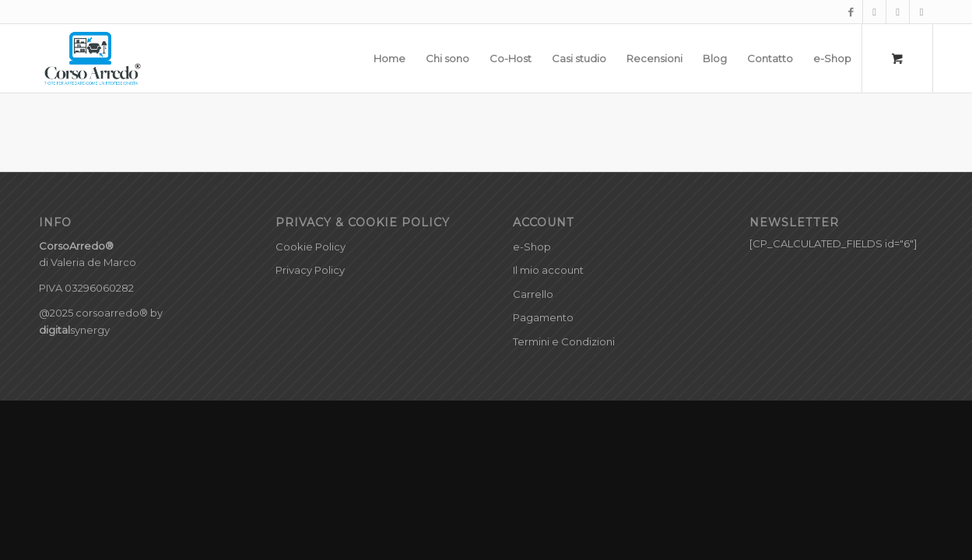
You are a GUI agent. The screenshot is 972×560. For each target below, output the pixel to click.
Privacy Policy (310, 270)
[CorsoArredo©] (93, 58)
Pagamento (543, 317)
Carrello (533, 294)
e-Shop (532, 247)
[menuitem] (390, 58)
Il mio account (548, 270)
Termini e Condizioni (564, 341)
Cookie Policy (311, 247)
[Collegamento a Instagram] (874, 12)
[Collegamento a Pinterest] (898, 12)
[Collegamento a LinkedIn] (921, 12)
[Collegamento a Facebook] (851, 12)
